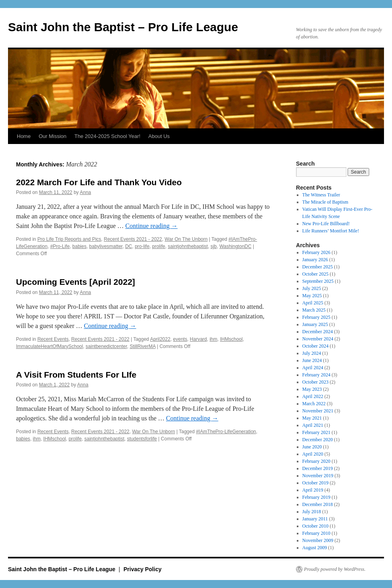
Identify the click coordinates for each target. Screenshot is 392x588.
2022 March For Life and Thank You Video (99, 182)
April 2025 (313, 303)
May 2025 (312, 296)
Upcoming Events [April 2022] (76, 282)
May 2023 (312, 389)
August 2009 (315, 548)
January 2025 (315, 324)
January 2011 (315, 519)
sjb (213, 246)
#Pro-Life (60, 246)
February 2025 (316, 317)
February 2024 (316, 375)
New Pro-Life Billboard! (326, 224)
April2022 (160, 339)
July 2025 (312, 288)
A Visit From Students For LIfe (76, 375)
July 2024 (312, 353)
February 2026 (316, 252)
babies (79, 246)
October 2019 (316, 483)
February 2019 (316, 497)
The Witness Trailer (321, 195)
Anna (85, 192)
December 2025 (318, 267)
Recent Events (53, 339)
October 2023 (316, 382)
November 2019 (318, 476)
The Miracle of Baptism (325, 202)
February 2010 (316, 533)
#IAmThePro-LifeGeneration (226, 432)
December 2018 (318, 504)
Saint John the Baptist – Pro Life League (123, 27)
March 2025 (314, 310)
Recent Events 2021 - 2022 (133, 239)
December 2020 (318, 440)
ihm (213, 339)
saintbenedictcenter (106, 346)
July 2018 (312, 512)
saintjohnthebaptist (188, 246)
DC (129, 246)
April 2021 (313, 425)
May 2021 (312, 418)
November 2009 (318, 540)
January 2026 (315, 260)
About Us (159, 136)
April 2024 (313, 368)
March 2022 (314, 404)
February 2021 (316, 432)
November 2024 (318, 339)
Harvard (199, 339)
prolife (159, 246)
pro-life (142, 246)
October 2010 (316, 526)
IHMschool (231, 339)
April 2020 (313, 454)
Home (24, 136)
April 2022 (313, 396)
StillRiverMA (143, 346)
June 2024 (312, 360)
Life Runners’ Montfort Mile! (331, 231)
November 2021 (318, 411)
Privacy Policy (143, 569)
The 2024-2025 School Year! (107, 136)
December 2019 (318, 468)
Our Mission (53, 136)
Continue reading (151, 226)
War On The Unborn (186, 239)
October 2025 (316, 274)
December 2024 (318, 332)
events (180, 339)
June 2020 (312, 447)
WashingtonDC (235, 246)
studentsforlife (142, 439)
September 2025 (318, 281)
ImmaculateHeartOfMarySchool (49, 346)
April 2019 (313, 490)
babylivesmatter (106, 246)
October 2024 (316, 346)
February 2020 (316, 461)
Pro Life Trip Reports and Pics (69, 239)
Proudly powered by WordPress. (335, 569)
